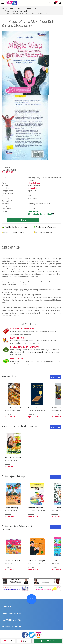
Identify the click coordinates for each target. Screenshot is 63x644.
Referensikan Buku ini (43, 232)
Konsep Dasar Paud (35, 508)
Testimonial (40, 352)
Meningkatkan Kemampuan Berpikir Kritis (44, 408)
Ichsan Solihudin (34, 183)
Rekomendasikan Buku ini (13, 232)
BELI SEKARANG (48, 641)
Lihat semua (55, 377)
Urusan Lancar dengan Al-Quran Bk (41, 561)
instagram (38, 635)
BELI (23, 220)
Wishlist (8, 641)
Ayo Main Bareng (11, 508)
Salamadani (33, 188)
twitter (32, 635)
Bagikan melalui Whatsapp (45, 227)
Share (24, 641)
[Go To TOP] (32, 599)
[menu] (3, 3)
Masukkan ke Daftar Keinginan (15, 227)
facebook (25, 635)
